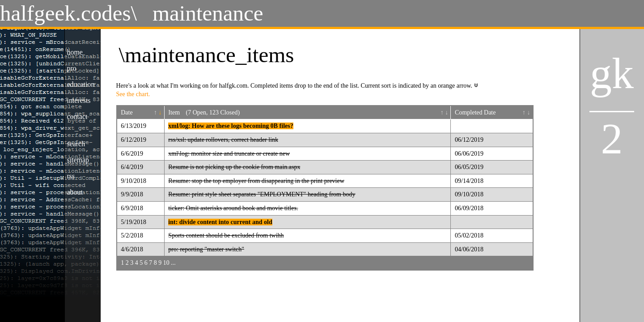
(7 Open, (198, 112)
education (81, 84)
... (173, 263)
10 (166, 263)
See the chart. (133, 94)
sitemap (78, 160)
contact (77, 117)
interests (79, 100)
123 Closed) (225, 112)
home (75, 52)
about (75, 192)
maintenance (208, 13)
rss (71, 176)
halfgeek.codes (66, 13)
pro (72, 68)
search (76, 144)
